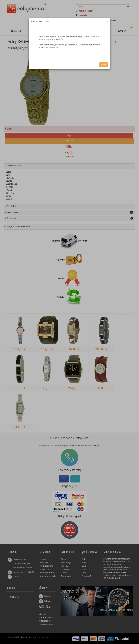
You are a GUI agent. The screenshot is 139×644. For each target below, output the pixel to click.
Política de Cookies (52, 48)
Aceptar (104, 65)
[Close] (107, 21)
